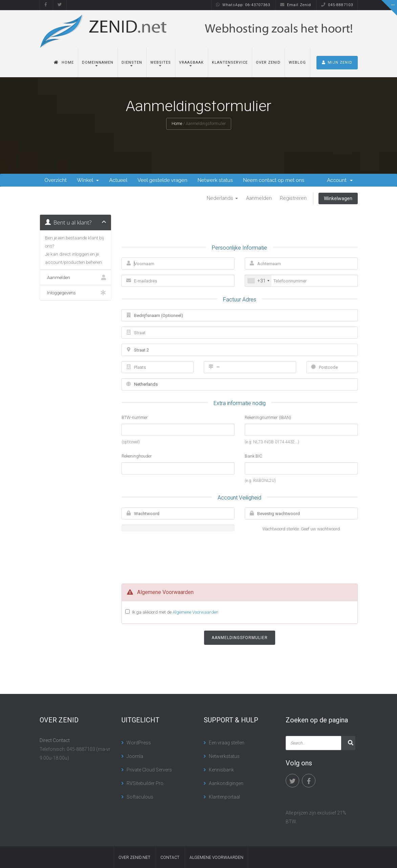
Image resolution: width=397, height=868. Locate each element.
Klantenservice (230, 62)
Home (64, 62)
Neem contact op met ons (274, 180)
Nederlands (222, 198)
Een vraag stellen (227, 743)
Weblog (297, 62)
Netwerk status (215, 180)
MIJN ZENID (337, 62)
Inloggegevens (76, 293)
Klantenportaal (224, 797)
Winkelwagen (338, 198)
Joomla (135, 756)
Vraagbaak (191, 62)
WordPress (139, 743)
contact (170, 858)
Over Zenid (268, 62)
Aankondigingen (226, 783)
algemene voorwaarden (216, 858)
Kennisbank (221, 770)
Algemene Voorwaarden (195, 612)
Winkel (88, 180)
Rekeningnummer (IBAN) (268, 417)
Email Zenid (296, 5)
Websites (161, 62)
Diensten (132, 62)
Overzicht (56, 180)
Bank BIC (253, 456)
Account (340, 180)
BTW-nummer (135, 417)
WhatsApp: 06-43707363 (243, 5)
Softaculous (140, 797)
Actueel (118, 180)
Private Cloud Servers (149, 770)
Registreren (293, 198)
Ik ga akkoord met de (175, 612)
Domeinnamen (98, 62)
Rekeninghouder (137, 456)
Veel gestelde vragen (162, 180)
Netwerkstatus (224, 756)
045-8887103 (337, 5)
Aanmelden (259, 198)
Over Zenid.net (134, 858)
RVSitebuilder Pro (145, 783)
